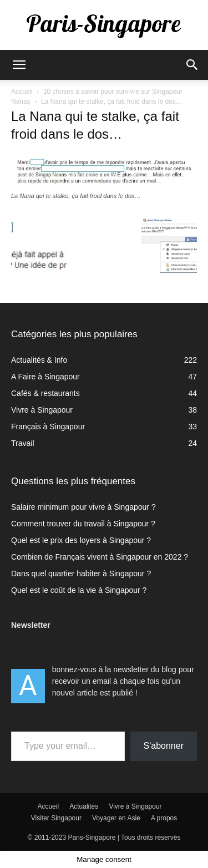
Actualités (84, 806)
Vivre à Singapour (135, 806)
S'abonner (164, 746)
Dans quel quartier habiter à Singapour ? (81, 573)
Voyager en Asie (116, 818)
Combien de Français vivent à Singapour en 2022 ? (100, 557)
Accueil (22, 92)
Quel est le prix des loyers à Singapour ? (81, 540)
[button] (19, 65)
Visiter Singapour (56, 818)
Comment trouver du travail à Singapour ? (83, 524)
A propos (164, 818)
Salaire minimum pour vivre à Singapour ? (83, 507)
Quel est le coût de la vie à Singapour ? (79, 590)
